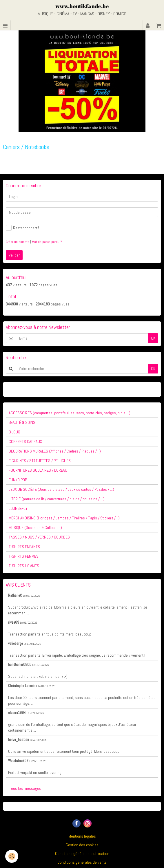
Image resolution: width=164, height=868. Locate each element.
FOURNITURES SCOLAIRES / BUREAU (38, 470)
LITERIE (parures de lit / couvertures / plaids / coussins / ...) (57, 499)
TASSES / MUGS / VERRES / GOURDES (39, 537)
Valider (14, 255)
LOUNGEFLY (18, 508)
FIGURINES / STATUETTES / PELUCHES (40, 461)
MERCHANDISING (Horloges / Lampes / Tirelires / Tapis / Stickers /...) (64, 518)
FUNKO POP (18, 480)
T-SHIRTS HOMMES (24, 566)
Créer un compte (18, 242)
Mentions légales (82, 836)
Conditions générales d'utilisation (82, 854)
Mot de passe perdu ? (47, 242)
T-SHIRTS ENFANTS (24, 547)
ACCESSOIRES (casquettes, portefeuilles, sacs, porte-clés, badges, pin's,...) (70, 413)
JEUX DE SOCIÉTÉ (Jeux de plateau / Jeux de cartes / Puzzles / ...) (61, 489)
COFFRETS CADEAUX (25, 442)
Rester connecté (23, 228)
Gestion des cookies (82, 845)
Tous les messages (25, 788)
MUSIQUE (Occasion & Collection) (35, 528)
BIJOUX (14, 432)
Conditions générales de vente (82, 862)
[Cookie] (12, 856)
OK (153, 338)
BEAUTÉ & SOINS (22, 422)
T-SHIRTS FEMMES (24, 556)
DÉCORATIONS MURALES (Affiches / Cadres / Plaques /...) (55, 451)
